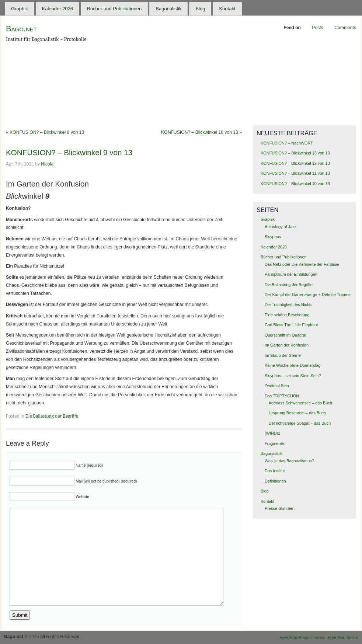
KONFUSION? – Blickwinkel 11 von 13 (295, 173)
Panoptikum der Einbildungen (291, 274)
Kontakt (227, 9)
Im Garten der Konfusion (287, 345)
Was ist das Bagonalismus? (289, 461)
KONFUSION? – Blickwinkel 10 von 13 (200, 132)
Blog (200, 9)
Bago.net (21, 29)
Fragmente (274, 443)
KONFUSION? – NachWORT (287, 143)
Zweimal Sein (277, 386)
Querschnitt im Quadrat (286, 335)
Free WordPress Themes (302, 637)
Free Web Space (343, 637)
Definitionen (275, 481)
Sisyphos (273, 237)
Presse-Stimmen (280, 508)
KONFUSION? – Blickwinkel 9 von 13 (69, 152)
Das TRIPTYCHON (282, 396)
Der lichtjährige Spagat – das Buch (300, 423)
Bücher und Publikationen (114, 9)
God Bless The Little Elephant (291, 325)
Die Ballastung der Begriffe (52, 416)
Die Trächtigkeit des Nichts (288, 304)
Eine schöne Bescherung (287, 315)
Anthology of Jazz (281, 227)
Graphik (20, 9)
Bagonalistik (168, 9)
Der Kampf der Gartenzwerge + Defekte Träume (308, 295)
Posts (317, 28)
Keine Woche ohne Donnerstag (293, 365)
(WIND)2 (273, 433)
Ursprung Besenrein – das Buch (297, 413)
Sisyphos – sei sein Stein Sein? (293, 376)
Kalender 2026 (58, 9)
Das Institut (275, 471)
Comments (345, 28)
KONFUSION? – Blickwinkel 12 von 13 (295, 163)
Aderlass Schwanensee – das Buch (300, 403)
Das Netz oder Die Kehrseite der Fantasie (302, 264)
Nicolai (48, 164)
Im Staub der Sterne (283, 355)
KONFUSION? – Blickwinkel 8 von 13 (47, 132)
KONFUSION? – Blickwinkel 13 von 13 (295, 153)
